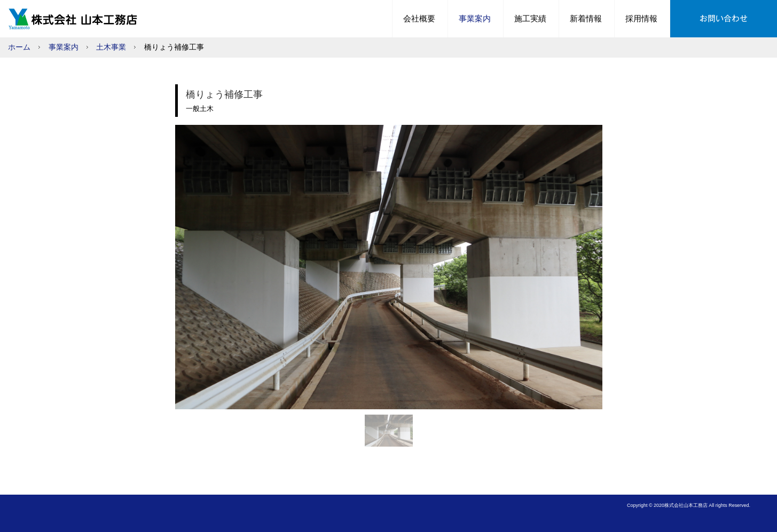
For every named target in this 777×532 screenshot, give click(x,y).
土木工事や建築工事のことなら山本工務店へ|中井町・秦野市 (75, 19)
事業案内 (64, 47)
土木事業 (111, 47)
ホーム (19, 47)
